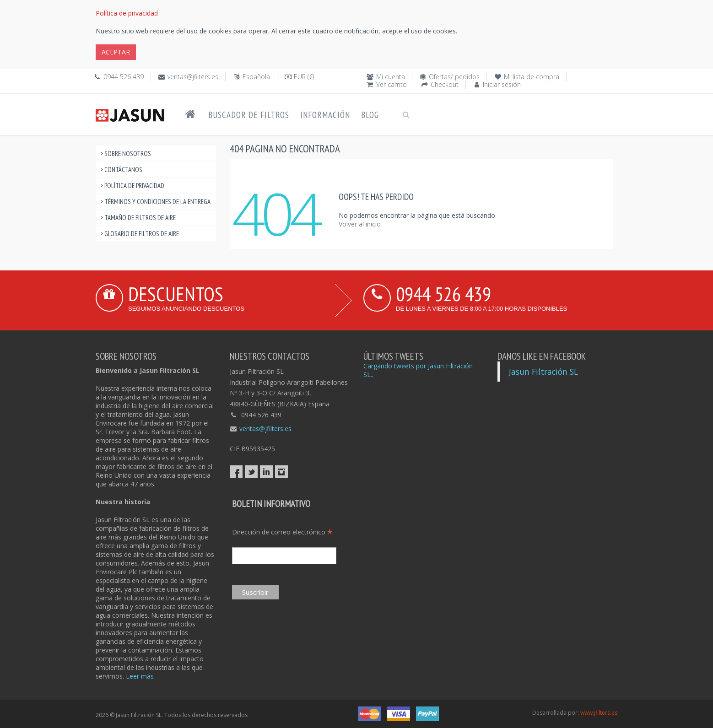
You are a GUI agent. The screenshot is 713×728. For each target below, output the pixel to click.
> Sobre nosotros (126, 154)
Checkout (445, 84)
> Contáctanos (121, 170)
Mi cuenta (391, 77)
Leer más (140, 676)
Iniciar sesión (502, 84)
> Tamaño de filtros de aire (138, 218)
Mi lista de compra (532, 77)
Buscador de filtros (249, 115)
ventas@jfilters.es (193, 77)
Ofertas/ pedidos (454, 77)
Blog (370, 115)
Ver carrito (392, 84)
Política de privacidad (127, 13)
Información (325, 115)
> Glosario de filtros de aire (140, 234)
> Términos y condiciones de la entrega (155, 202)
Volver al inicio (360, 224)
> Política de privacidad (132, 186)
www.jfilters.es (599, 713)
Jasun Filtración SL (543, 372)
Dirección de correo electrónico (282, 532)
